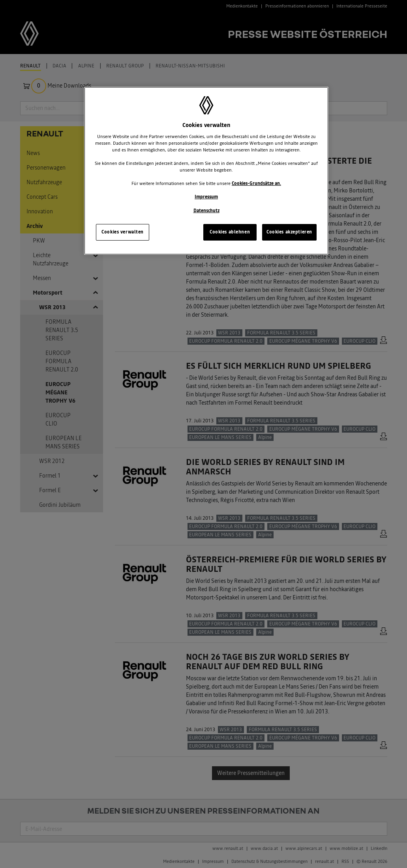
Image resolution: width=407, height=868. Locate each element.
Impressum (206, 197)
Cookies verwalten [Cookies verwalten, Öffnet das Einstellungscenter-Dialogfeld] (123, 232)
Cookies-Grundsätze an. (256, 183)
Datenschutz (206, 211)
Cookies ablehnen (230, 232)
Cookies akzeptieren (289, 232)
